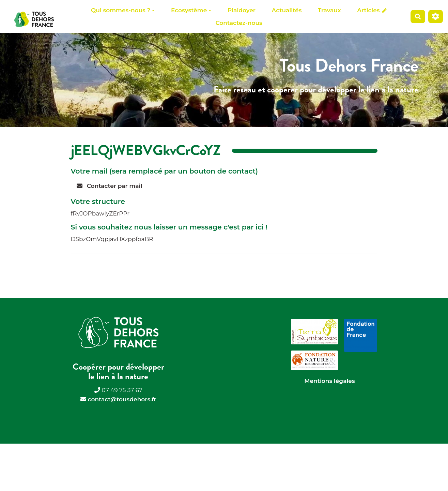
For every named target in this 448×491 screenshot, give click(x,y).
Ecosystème (191, 10)
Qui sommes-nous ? (123, 10)
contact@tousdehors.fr (122, 399)
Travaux (329, 10)
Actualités (287, 10)
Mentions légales (329, 381)
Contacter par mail (110, 186)
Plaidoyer (242, 10)
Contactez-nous (239, 23)
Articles (372, 10)
